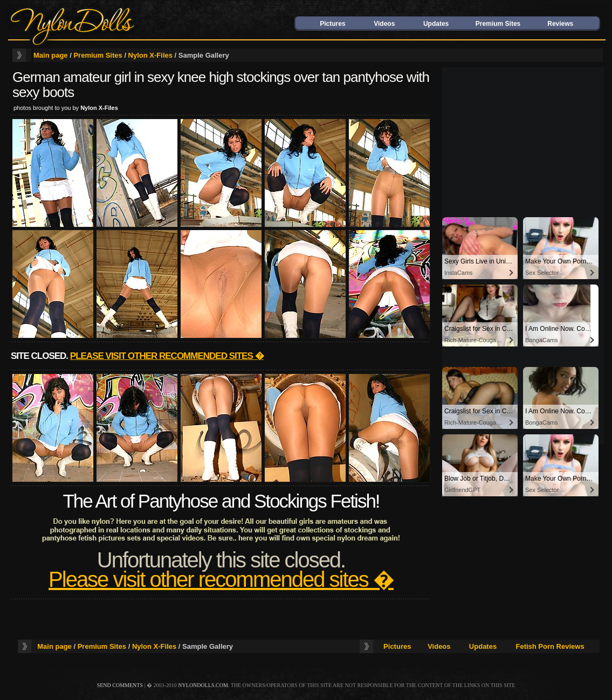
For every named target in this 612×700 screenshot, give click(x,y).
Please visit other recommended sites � (167, 356)
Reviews (560, 24)
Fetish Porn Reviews (550, 646)
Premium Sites (498, 24)
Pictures (332, 24)
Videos (384, 24)
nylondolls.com (203, 685)
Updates (436, 24)
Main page (51, 55)
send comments (120, 685)
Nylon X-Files (150, 55)
